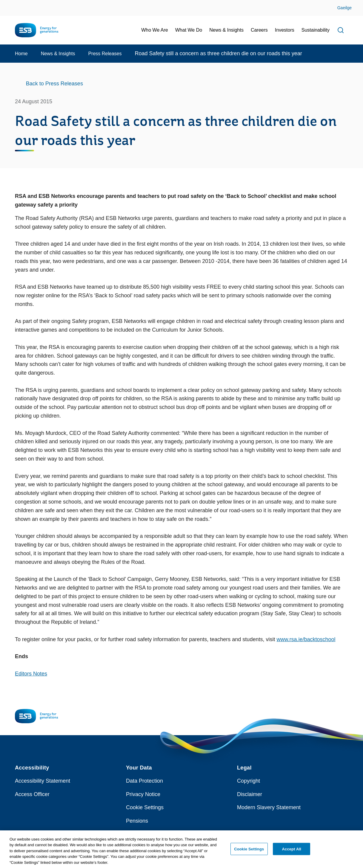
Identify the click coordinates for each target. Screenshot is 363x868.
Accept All (292, 852)
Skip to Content (10, 4)
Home (21, 54)
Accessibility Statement (43, 781)
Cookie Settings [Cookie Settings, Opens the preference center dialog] (249, 852)
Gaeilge (344, 8)
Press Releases (105, 54)
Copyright (249, 781)
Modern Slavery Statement (269, 807)
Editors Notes (31, 674)
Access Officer (32, 794)
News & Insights (58, 54)
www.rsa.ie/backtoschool (306, 639)
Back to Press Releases (54, 84)
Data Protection (144, 781)
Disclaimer (250, 794)
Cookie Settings (145, 807)
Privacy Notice (143, 794)
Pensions (137, 821)
